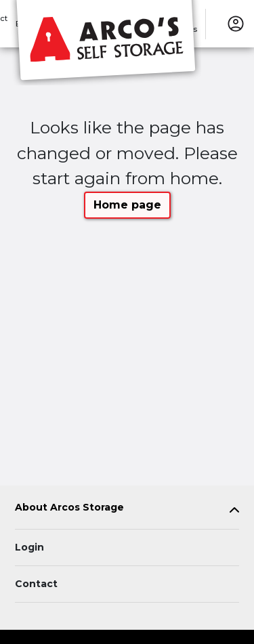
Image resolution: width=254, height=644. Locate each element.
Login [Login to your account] (29, 547)
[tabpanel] (127, 510)
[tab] (127, 510)
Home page (127, 205)
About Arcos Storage (69, 508)
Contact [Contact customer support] (36, 584)
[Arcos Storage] (106, 43)
